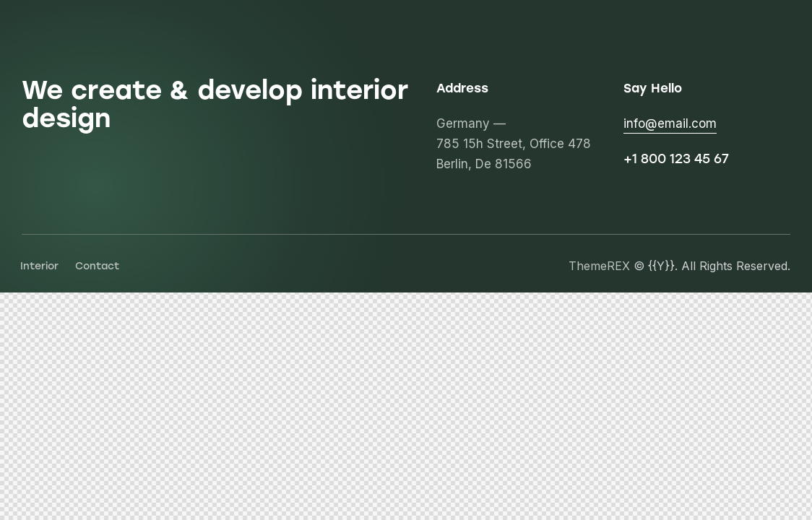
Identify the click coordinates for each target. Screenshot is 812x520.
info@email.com (670, 123)
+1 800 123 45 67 (676, 159)
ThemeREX (599, 266)
